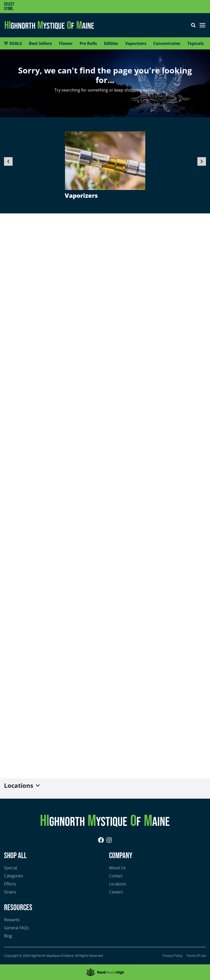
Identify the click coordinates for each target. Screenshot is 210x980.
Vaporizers (81, 195)
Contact (116, 876)
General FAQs (16, 928)
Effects (10, 884)
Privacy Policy (172, 956)
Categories (13, 876)
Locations (117, 884)
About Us (117, 868)
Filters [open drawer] (14, 972)
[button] (81, 6)
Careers (116, 892)
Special (11, 868)
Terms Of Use (196, 956)
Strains (10, 892)
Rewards (12, 920)
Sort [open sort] (196, 972)
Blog (8, 936)
